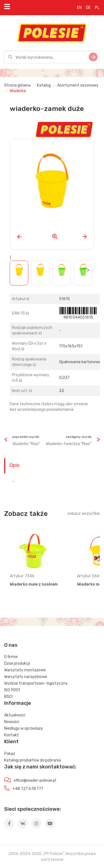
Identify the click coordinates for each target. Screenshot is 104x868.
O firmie (11, 657)
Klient (11, 742)
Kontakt (12, 735)
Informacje (18, 703)
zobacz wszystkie (84, 514)
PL (97, 8)
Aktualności (15, 715)
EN (79, 8)
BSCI (8, 697)
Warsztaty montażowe (25, 670)
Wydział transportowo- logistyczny (36, 683)
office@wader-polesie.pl (35, 780)
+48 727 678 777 (28, 789)
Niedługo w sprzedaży (24, 728)
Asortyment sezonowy (78, 85)
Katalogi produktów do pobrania (32, 760)
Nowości (12, 722)
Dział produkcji (17, 663)
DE (88, 8)
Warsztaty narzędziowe (26, 677)
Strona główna (17, 85)
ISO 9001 (12, 690)
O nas (11, 645)
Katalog (44, 85)
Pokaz (10, 754)
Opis (14, 465)
